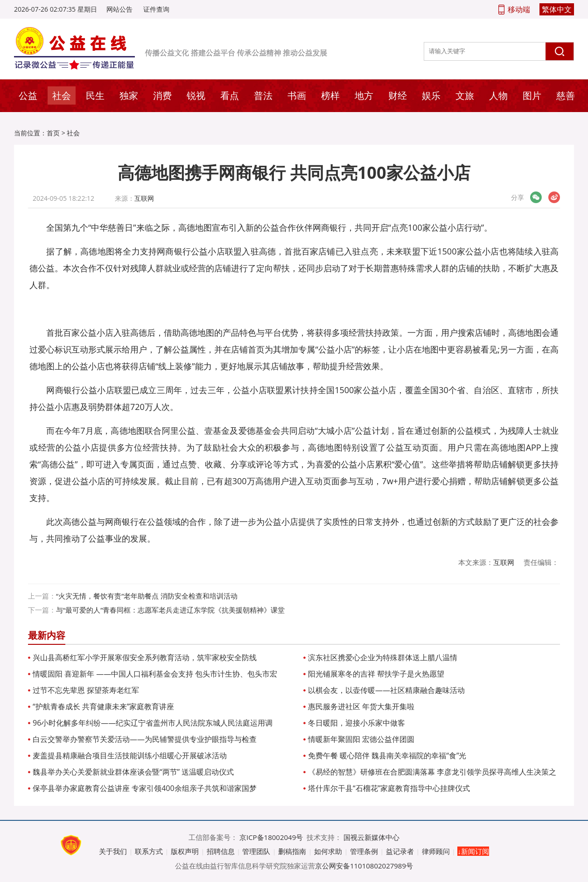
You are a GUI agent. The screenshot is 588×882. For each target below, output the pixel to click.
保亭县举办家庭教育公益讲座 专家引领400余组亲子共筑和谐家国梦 (145, 788)
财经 (398, 95)
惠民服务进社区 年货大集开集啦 (361, 706)
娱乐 (431, 95)
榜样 (330, 95)
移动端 (519, 9)
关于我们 (113, 851)
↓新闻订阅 (473, 851)
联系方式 (149, 851)
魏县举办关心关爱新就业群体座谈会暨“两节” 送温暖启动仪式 (133, 772)
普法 (263, 95)
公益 (28, 95)
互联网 (144, 198)
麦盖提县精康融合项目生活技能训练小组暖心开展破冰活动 (130, 755)
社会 (62, 95)
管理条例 (364, 851)
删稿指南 (292, 851)
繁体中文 (557, 9)
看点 (230, 95)
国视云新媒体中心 (371, 837)
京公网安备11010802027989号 (364, 866)
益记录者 (400, 851)
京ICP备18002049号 (271, 837)
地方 (364, 95)
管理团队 (256, 851)
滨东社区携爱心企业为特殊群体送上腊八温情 (383, 657)
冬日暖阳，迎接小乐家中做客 (357, 723)
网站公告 (119, 9)
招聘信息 (221, 851)
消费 (162, 95)
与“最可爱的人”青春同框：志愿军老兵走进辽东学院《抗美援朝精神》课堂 (170, 610)
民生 (95, 95)
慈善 (566, 95)
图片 (532, 95)
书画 (297, 95)
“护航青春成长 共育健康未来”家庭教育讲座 (103, 706)
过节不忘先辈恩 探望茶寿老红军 (86, 690)
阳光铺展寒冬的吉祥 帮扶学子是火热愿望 (376, 674)
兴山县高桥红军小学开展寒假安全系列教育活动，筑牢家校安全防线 (145, 657)
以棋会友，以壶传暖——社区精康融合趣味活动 (386, 690)
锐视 (196, 95)
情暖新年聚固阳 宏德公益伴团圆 (361, 739)
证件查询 (156, 9)
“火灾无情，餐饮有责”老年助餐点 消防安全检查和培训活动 (147, 596)
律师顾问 (436, 851)
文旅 (465, 95)
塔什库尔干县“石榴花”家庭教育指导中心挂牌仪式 (389, 788)
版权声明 (185, 851)
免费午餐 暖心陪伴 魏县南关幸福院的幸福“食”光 (387, 755)
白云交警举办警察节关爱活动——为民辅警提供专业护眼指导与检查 (145, 739)
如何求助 (328, 851)
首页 (53, 133)
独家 (129, 95)
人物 (498, 95)
